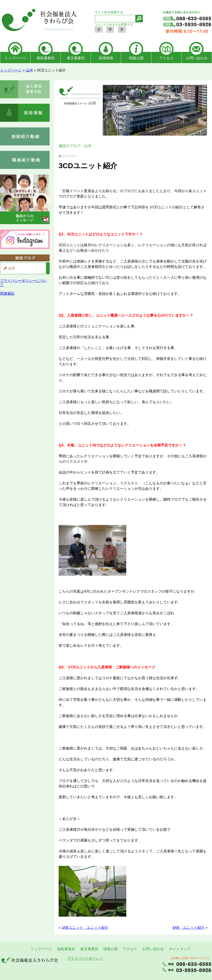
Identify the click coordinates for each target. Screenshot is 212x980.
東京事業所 (76, 58)
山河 (29, 70)
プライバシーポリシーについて (23, 283)
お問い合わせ (197, 58)
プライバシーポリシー (85, 958)
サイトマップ (180, 949)
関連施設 (7, 293)
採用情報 (106, 58)
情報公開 (136, 58)
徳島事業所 (46, 58)
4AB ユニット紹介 (188, 928)
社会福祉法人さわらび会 (38, 21)
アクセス (166, 58)
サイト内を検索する (109, 12)
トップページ (15, 58)
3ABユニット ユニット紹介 (85, 928)
